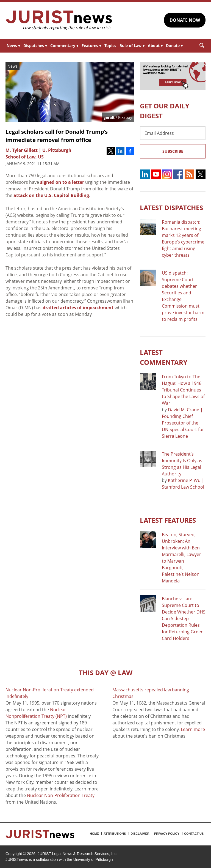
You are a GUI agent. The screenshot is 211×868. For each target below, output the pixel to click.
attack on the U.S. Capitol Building (51, 195)
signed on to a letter (62, 182)
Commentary (64, 46)
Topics (110, 46)
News (13, 46)
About (155, 46)
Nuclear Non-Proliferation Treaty (61, 795)
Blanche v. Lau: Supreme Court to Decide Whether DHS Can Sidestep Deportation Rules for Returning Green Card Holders (184, 618)
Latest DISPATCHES (171, 208)
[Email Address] (173, 133)
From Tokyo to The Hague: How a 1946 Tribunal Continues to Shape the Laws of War (183, 390)
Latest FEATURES (168, 520)
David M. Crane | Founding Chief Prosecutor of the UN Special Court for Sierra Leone (183, 423)
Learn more (193, 729)
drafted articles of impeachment (78, 308)
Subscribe (173, 151)
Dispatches (35, 46)
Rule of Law (132, 46)
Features (91, 46)
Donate (174, 46)
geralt (109, 117)
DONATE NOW (185, 20)
